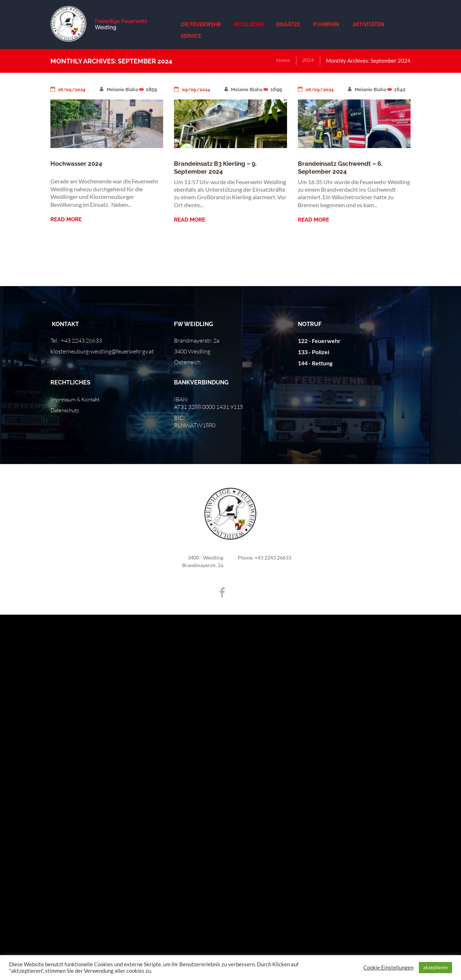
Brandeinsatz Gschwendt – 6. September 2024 (343, 174)
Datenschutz (66, 410)
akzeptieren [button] (435, 967)
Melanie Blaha (123, 89)
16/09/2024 (70, 89)
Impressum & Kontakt (78, 399)
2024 (307, 61)
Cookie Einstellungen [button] (388, 968)
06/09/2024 (317, 89)
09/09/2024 (193, 89)
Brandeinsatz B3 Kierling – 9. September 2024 (218, 174)
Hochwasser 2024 (78, 163)
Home (281, 61)
